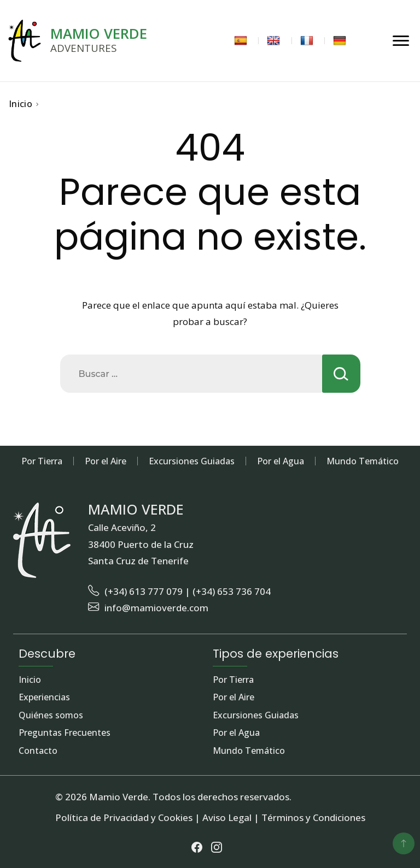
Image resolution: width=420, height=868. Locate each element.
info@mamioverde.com (156, 608)
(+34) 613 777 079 (144, 591)
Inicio (30, 680)
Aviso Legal (227, 817)
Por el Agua (281, 461)
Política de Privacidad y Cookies (124, 817)
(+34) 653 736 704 (232, 591)
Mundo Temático (363, 461)
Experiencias (44, 698)
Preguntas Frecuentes (65, 733)
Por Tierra (42, 461)
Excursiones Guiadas (192, 461)
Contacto (38, 751)
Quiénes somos (51, 716)
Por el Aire (106, 461)
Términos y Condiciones (313, 817)
